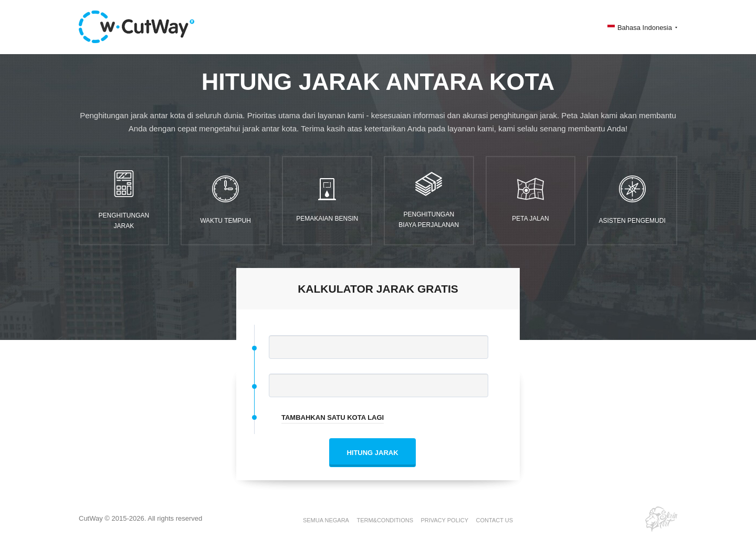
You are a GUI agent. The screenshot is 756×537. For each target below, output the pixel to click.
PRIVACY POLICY (444, 520)
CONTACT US (495, 520)
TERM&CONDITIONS (385, 520)
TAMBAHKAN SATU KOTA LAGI (333, 417)
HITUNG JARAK (372, 453)
